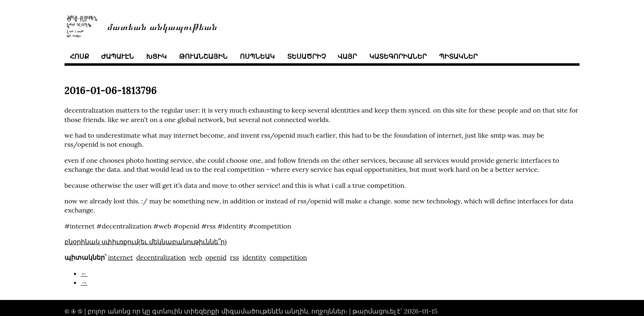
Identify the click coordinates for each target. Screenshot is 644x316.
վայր (347, 56)
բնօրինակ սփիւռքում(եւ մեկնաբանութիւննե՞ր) (146, 242)
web (196, 257)
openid (216, 257)
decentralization (161, 257)
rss (235, 257)
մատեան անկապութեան (162, 26)
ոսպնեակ (257, 56)
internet (120, 257)
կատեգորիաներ (398, 56)
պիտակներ (458, 56)
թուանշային (203, 56)
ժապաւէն (117, 56)
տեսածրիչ (306, 56)
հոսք (79, 56)
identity (254, 257)
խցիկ (156, 56)
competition (289, 257)
